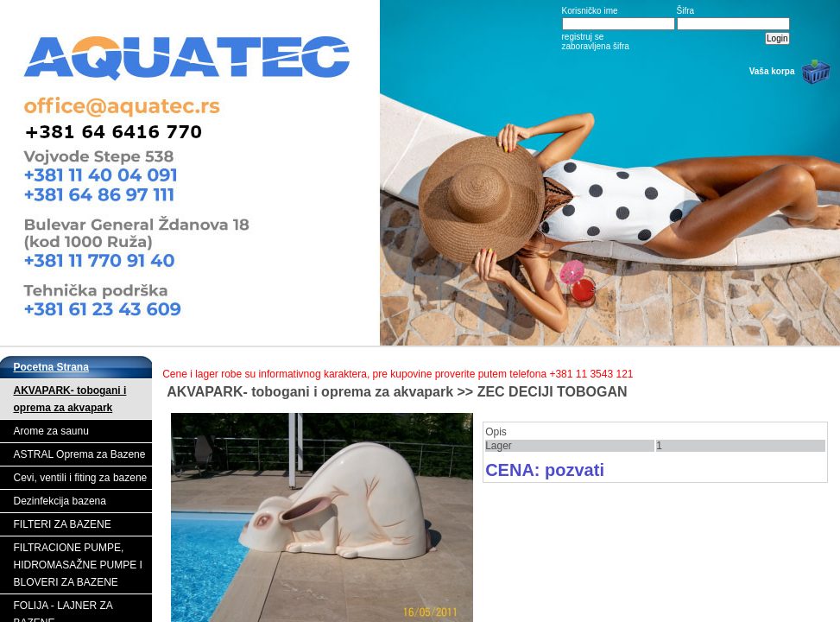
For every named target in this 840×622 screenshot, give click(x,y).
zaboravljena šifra (596, 46)
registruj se (583, 37)
